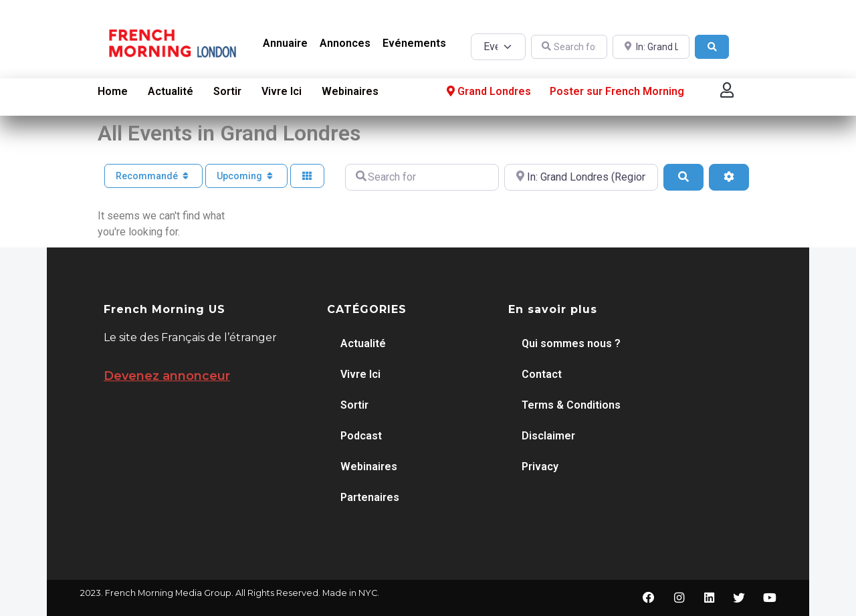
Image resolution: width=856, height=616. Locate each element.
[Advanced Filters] (729, 177)
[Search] (712, 47)
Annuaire (285, 43)
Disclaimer (548, 436)
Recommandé (154, 176)
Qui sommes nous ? (571, 343)
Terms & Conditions (571, 405)
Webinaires (350, 91)
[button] (727, 90)
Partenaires (370, 497)
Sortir (227, 91)
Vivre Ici (282, 91)
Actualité (171, 91)
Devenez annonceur (167, 376)
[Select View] (308, 176)
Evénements (414, 43)
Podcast (361, 436)
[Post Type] (498, 47)
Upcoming (246, 176)
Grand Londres (488, 92)
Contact (542, 374)
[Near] (651, 47)
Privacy (540, 467)
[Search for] (569, 47)
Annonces (345, 43)
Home (113, 91)
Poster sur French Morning (617, 91)
